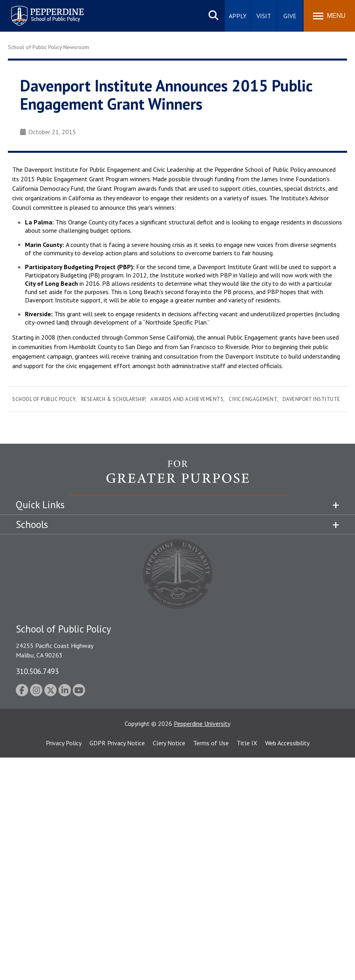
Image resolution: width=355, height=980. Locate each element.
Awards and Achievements (187, 399)
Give (290, 16)
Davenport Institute (311, 399)
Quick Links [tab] (40, 505)
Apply (238, 16)
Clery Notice (169, 743)
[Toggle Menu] (329, 16)
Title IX (247, 743)
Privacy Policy (64, 743)
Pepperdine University (202, 724)
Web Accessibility (287, 743)
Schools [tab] (32, 524)
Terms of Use (211, 743)
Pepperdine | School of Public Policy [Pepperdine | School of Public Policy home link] (39, 11)
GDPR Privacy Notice (117, 743)
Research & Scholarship (113, 399)
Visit (264, 16)
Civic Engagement (253, 399)
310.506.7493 (37, 671)
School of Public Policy (44, 399)
